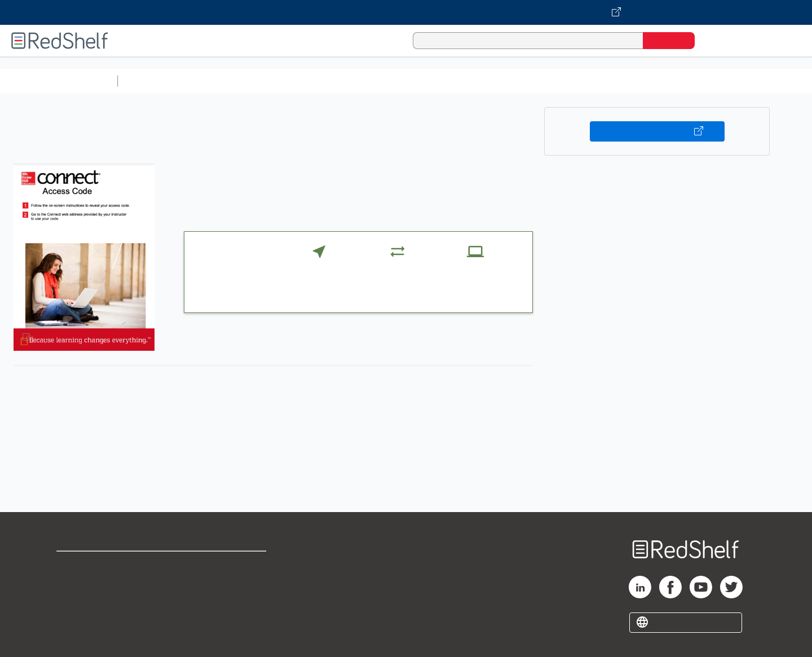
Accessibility (223, 601)
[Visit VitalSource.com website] (406, 12)
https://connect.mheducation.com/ (289, 474)
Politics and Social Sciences (556, 81)
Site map (75, 619)
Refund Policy (226, 583)
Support (73, 583)
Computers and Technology (322, 81)
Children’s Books (748, 81)
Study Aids (152, 81)
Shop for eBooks (92, 565)
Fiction (637, 81)
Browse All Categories (59, 81)
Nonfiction (683, 81)
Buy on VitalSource (657, 131)
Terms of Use (226, 565)
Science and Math (221, 81)
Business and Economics (438, 81)
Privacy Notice (88, 601)
